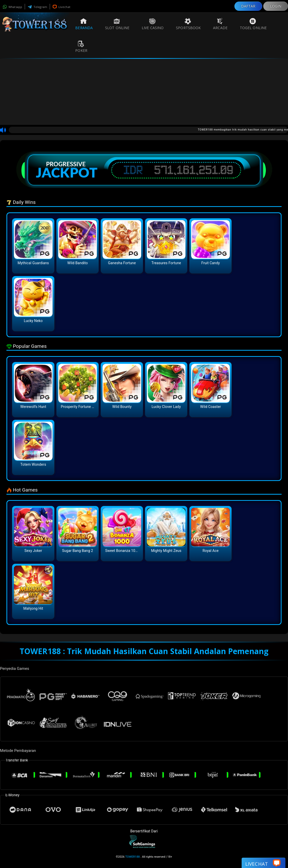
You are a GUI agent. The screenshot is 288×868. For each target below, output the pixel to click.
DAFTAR (248, 6)
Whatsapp (12, 7)
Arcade (220, 24)
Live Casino (153, 24)
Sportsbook (188, 24)
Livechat (61, 7)
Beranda (84, 24)
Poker (81, 47)
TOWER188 (132, 857)
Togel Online (253, 24)
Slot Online (117, 24)
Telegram (37, 7)
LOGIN (276, 6)
